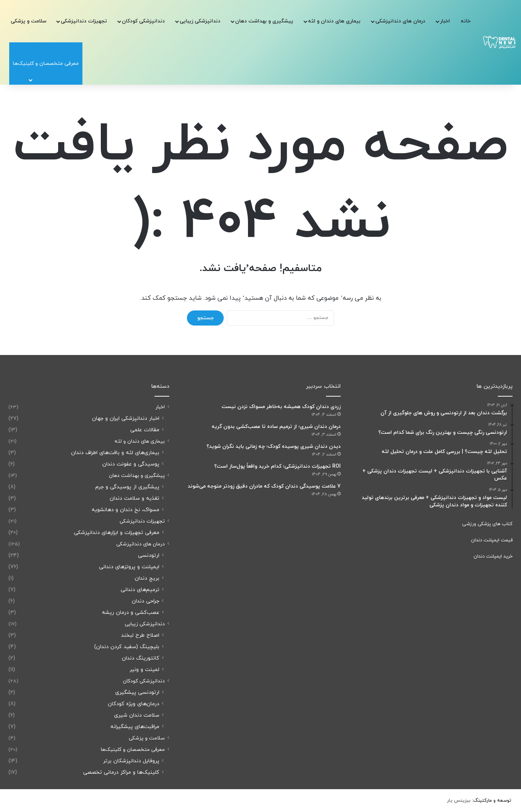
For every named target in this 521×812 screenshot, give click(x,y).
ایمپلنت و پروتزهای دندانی (129, 567)
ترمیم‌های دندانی (140, 590)
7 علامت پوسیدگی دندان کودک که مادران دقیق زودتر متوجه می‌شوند (264, 486)
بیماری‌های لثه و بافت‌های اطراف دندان (115, 453)
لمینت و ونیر (144, 670)
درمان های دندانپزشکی (400, 21)
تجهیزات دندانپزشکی (84, 21)
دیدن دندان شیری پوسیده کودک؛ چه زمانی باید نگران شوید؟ (274, 447)
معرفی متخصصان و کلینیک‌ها (133, 750)
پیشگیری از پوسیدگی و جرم (127, 487)
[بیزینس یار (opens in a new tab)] (459, 801)
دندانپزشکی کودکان (143, 21)
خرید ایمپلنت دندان (493, 556)
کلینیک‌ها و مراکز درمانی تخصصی (121, 772)
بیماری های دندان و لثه (334, 21)
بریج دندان (147, 578)
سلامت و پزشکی (29, 21)
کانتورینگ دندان (141, 658)
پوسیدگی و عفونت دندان (131, 464)
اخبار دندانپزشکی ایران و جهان (126, 419)
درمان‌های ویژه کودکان (134, 704)
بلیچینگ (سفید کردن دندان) (127, 647)
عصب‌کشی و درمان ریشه (131, 613)
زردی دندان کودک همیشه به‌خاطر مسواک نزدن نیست (281, 407)
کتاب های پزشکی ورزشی (487, 524)
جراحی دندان (146, 601)
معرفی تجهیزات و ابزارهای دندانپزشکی (117, 533)
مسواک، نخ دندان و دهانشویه (125, 510)
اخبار (445, 21)
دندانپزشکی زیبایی (200, 21)
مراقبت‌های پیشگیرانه (135, 727)
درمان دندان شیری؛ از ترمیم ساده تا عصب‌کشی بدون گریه (276, 427)
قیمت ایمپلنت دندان (492, 540)
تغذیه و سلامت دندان (134, 498)
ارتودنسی (149, 556)
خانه (466, 21)
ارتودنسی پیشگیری (137, 693)
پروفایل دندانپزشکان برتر (131, 761)
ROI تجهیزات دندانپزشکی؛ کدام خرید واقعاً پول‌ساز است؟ (277, 466)
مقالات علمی (145, 430)
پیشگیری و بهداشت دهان (264, 21)
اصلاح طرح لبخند (140, 635)
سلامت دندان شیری (137, 715)
